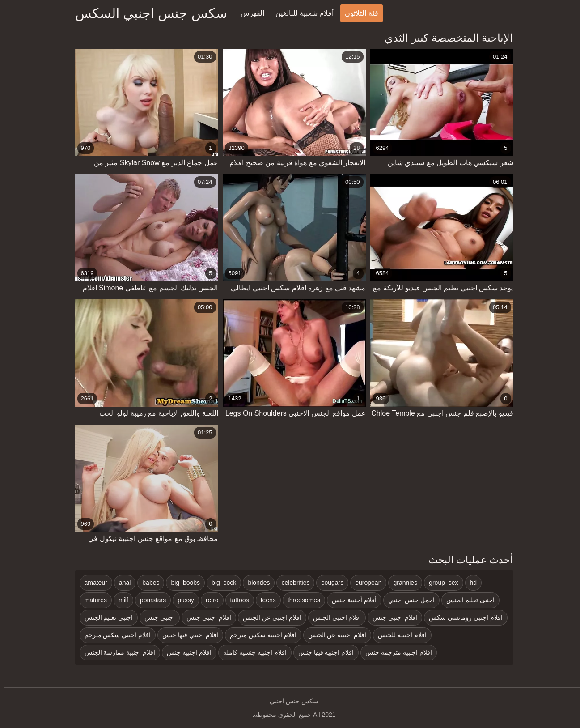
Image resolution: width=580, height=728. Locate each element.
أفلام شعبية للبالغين (301, 13)
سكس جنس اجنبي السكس (147, 13)
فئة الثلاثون (357, 13)
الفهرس (248, 13)
